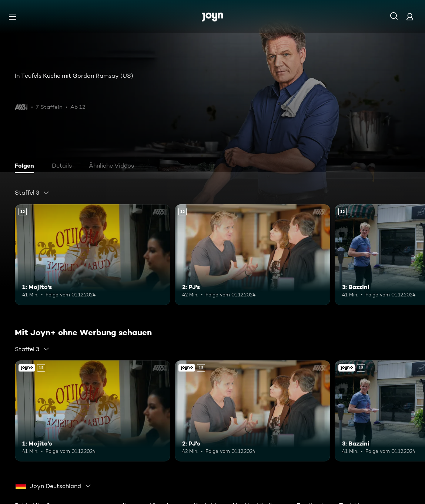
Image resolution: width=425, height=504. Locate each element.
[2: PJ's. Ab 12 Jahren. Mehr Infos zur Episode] (252, 255)
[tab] (26, 167)
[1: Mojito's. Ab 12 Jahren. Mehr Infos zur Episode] (93, 255)
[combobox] (32, 193)
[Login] (410, 16)
